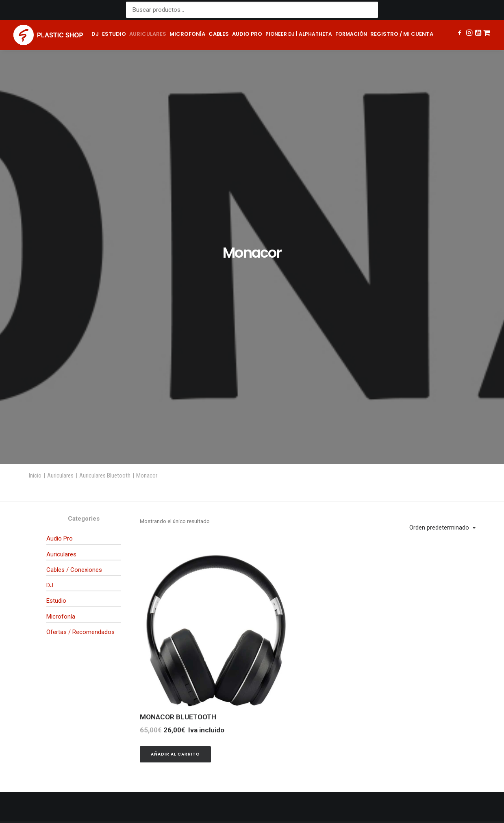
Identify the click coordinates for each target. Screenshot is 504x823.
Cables (219, 34)
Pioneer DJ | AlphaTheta (299, 34)
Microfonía (187, 34)
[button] (460, 34)
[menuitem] (95, 35)
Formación (351, 34)
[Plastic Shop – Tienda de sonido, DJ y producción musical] (48, 35)
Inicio (35, 189)
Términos (241, 803)
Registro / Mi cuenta (402, 34)
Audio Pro (60, 252)
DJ (95, 34)
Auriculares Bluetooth (105, 189)
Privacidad (208, 803)
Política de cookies (285, 803)
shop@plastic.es (172, 665)
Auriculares (148, 34)
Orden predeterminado (439, 241)
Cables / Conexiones (74, 283)
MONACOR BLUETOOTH (178, 430)
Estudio (114, 34)
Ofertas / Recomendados (80, 345)
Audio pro (247, 34)
